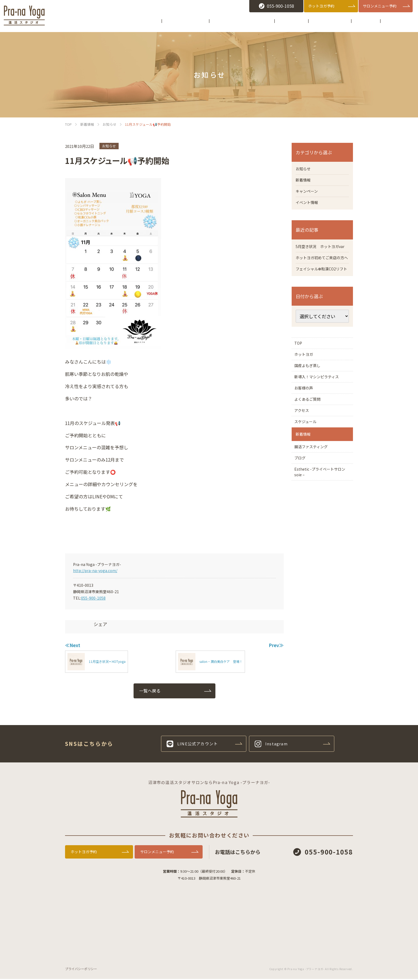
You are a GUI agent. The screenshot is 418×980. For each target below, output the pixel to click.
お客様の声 (306, 428)
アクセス (304, 458)
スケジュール (308, 473)
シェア (100, 624)
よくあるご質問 (311, 443)
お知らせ (109, 146)
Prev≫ (276, 645)
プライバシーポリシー (81, 970)
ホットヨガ (306, 384)
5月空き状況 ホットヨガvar (320, 253)
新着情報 (304, 181)
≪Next (73, 645)
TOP (300, 370)
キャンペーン (308, 193)
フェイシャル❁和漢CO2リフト (321, 290)
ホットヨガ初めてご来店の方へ (321, 272)
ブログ (302, 521)
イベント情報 (308, 205)
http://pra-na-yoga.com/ (95, 570)
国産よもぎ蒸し (313, 399)
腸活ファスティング (315, 506)
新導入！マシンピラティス (321, 414)
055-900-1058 (93, 598)
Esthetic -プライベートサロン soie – (322, 539)
